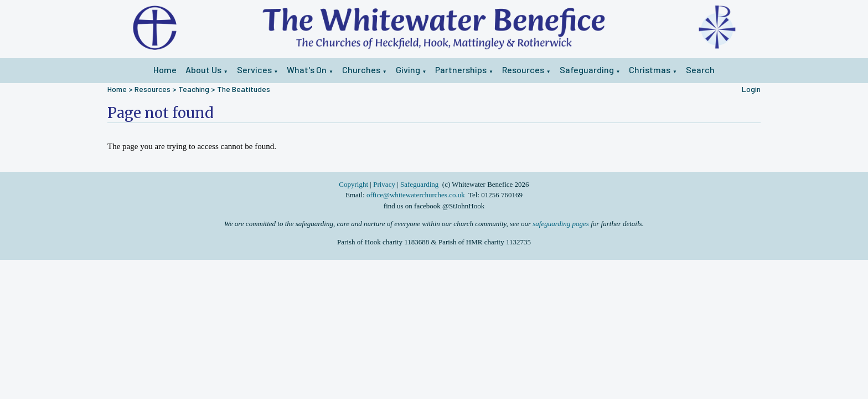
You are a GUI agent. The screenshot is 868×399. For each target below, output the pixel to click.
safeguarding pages (561, 224)
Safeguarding (587, 70)
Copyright (354, 184)
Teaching (194, 89)
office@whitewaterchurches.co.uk (416, 195)
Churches (361, 70)
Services (254, 70)
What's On (307, 70)
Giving (408, 70)
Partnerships (461, 70)
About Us (203, 70)
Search (700, 70)
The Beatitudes (244, 89)
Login (751, 89)
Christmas (650, 70)
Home (165, 70)
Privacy (384, 184)
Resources (523, 70)
